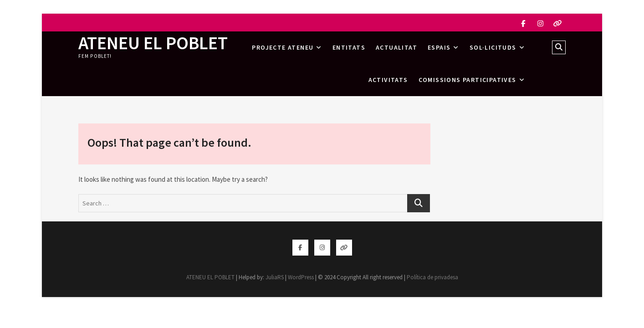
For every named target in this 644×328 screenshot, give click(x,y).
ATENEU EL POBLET (153, 43)
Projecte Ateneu (283, 47)
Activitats (388, 80)
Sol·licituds (493, 47)
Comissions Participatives (468, 80)
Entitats (349, 47)
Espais (439, 47)
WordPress (301, 277)
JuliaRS (275, 277)
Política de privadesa (432, 277)
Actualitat (396, 47)
